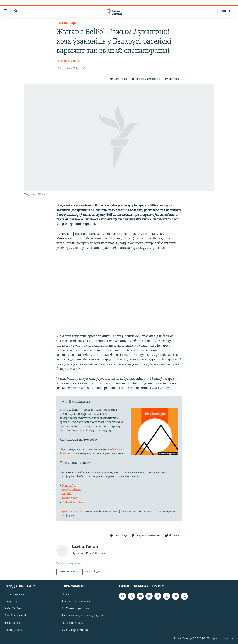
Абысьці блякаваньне (76, 602)
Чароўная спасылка (73, 511)
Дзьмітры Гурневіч (69, 61)
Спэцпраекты (13, 630)
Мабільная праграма (75, 609)
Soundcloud (70, 498)
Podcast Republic (73, 502)
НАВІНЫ (225, 11)
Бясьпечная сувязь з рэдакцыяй (82, 616)
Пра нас (67, 595)
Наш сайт (69, 486)
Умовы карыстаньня (75, 630)
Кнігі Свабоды (14, 609)
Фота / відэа (12, 623)
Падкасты (11, 602)
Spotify (67, 494)
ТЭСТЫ (211, 11)
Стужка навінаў (15, 595)
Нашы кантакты (73, 623)
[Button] (118, 79)
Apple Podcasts (72, 490)
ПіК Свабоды (66, 24)
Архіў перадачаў (16, 616)
